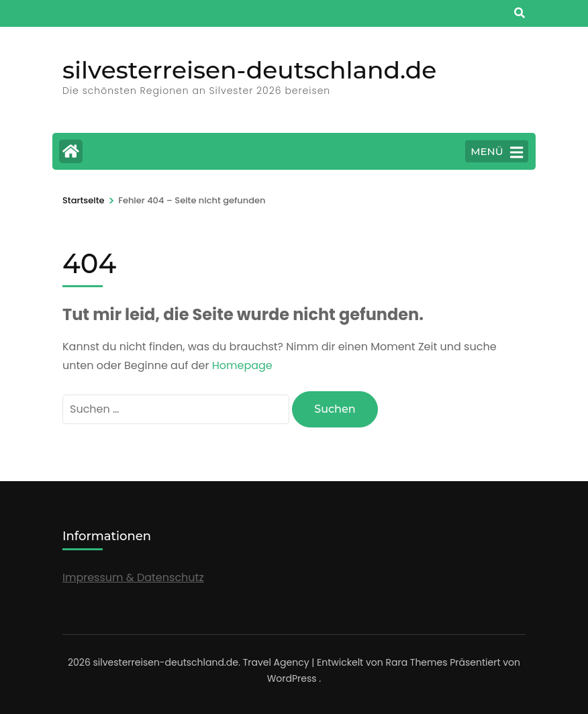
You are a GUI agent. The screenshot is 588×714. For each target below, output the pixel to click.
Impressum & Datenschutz (133, 577)
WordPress (292, 678)
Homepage (242, 365)
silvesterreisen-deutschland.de (249, 70)
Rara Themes (416, 662)
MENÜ (497, 152)
